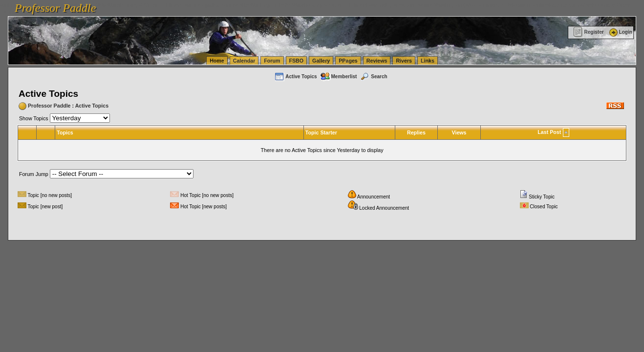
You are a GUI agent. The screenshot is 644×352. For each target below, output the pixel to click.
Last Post (549, 132)
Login (620, 32)
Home (217, 61)
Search (373, 77)
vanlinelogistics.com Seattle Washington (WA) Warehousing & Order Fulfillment (276, 5)
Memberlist (339, 77)
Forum (272, 61)
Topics (65, 132)
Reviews (377, 61)
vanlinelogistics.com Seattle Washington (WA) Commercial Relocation (450, 5)
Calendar (244, 61)
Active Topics (295, 77)
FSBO (297, 61)
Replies (416, 132)
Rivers (404, 61)
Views (459, 132)
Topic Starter (321, 132)
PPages (348, 61)
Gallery (321, 61)
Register (589, 32)
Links (428, 61)
